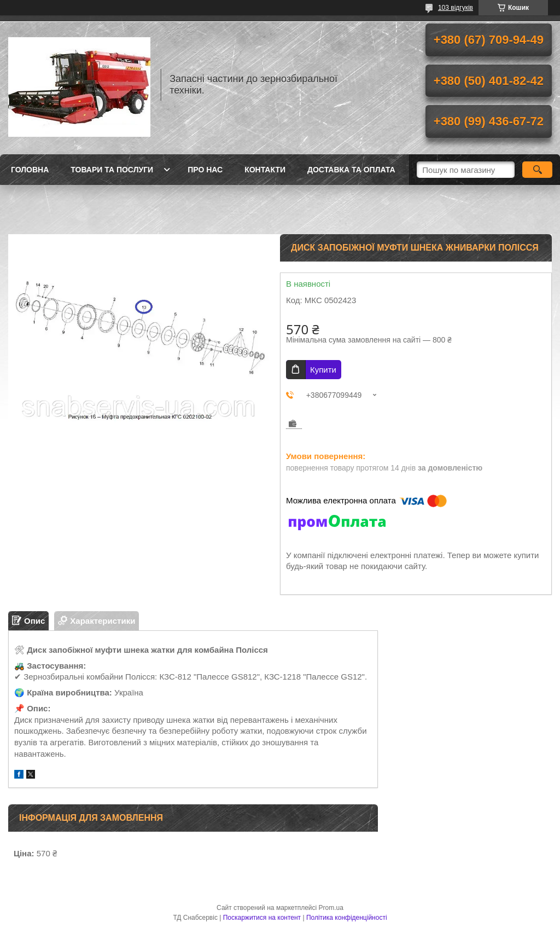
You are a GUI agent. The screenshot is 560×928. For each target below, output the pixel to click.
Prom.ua (331, 908)
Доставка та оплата (351, 170)
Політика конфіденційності (347, 918)
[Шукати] (537, 170)
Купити (323, 370)
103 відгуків (456, 8)
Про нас (205, 170)
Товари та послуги (112, 170)
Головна (30, 170)
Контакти (265, 170)
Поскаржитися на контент (262, 918)
